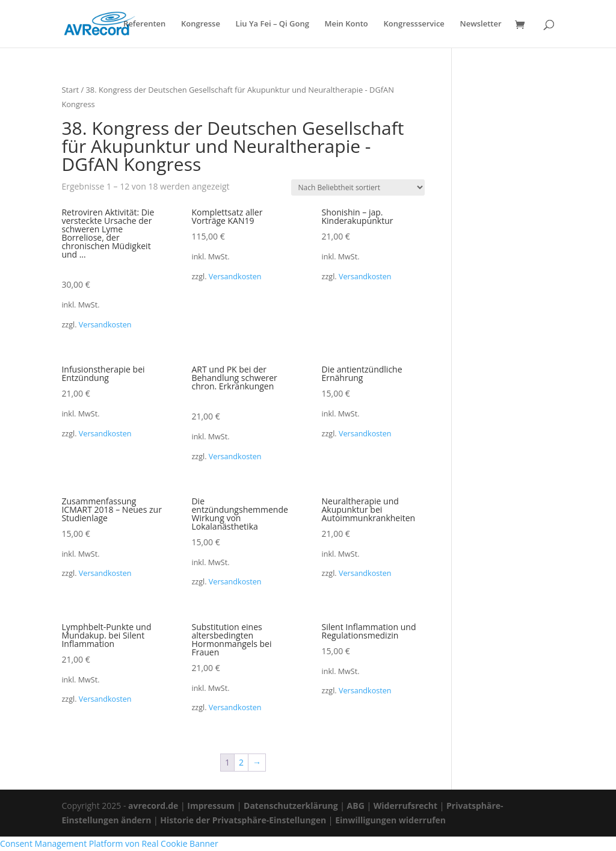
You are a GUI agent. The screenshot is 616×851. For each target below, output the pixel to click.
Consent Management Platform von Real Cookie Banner (109, 843)
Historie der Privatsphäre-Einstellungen (243, 820)
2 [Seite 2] (241, 762)
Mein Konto (346, 24)
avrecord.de (153, 806)
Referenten (144, 24)
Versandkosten (105, 325)
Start (70, 90)
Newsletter (480, 24)
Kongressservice (414, 24)
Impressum (211, 806)
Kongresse (201, 24)
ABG (356, 806)
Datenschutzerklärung (291, 806)
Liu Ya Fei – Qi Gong (273, 24)
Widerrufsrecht (405, 806)
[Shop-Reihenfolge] (358, 187)
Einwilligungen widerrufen (390, 820)
